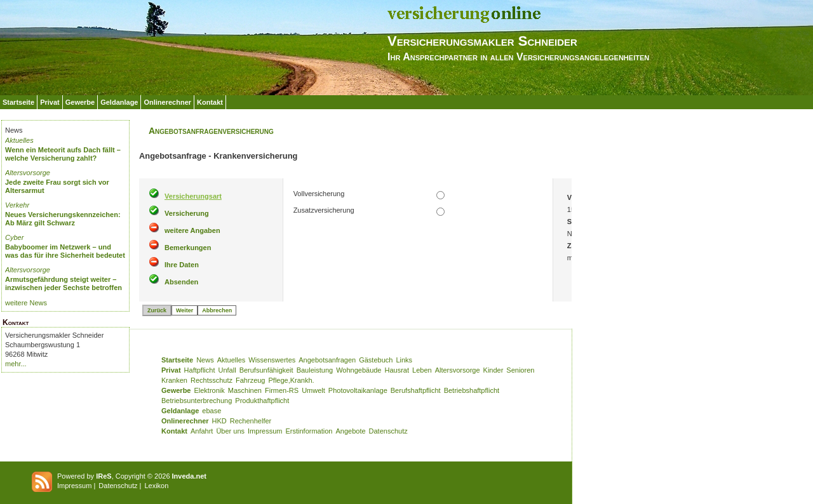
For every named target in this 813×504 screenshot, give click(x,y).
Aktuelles (19, 140)
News (205, 360)
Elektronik (209, 390)
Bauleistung (315, 370)
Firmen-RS (282, 390)
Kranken (174, 380)
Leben (422, 370)
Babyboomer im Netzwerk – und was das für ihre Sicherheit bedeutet (65, 251)
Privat (50, 102)
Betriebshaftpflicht (472, 390)
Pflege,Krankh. (292, 380)
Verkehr (17, 205)
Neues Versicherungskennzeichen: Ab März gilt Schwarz (63, 219)
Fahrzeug (250, 380)
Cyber (14, 237)
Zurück (157, 310)
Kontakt (210, 102)
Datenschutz (388, 431)
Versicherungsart (193, 196)
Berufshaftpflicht (416, 390)
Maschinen (245, 390)
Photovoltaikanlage (358, 390)
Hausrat (397, 370)
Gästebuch (376, 360)
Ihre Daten (182, 265)
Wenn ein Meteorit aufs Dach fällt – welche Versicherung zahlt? (63, 154)
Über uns (230, 431)
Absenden (181, 282)
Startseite (18, 102)
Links (404, 360)
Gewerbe (80, 102)
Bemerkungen (188, 248)
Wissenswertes (272, 360)
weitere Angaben (192, 230)
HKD (219, 421)
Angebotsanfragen (327, 360)
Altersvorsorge (28, 173)
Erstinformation (309, 431)
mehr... (16, 364)
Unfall (227, 370)
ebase (212, 411)
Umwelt (313, 390)
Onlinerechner (167, 102)
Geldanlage (119, 102)
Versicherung (187, 213)
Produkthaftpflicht (262, 401)
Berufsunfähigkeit (266, 370)
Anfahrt (202, 431)
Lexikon (156, 486)
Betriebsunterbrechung (197, 401)
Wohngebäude (359, 370)
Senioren (520, 370)
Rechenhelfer (251, 421)
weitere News (26, 303)
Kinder (494, 370)
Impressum (265, 431)
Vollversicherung (319, 194)
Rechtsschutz (212, 380)
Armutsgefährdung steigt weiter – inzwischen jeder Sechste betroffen (64, 283)
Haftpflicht (200, 370)
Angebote (350, 431)
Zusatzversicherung (324, 210)
